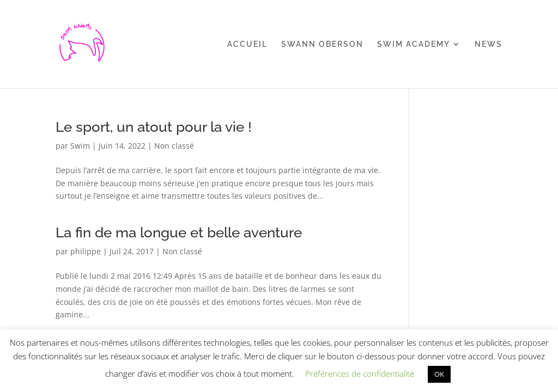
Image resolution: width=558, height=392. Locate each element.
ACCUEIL (247, 44)
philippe (86, 251)
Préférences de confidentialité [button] (360, 373)
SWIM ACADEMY (414, 44)
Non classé (174, 146)
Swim (80, 146)
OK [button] (439, 374)
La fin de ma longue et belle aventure (179, 232)
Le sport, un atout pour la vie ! (154, 127)
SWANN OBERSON (322, 44)
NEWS (489, 44)
